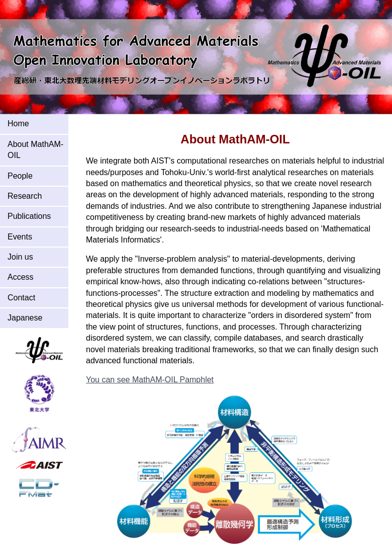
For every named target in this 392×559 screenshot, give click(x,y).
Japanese (25, 318)
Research (25, 196)
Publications (29, 216)
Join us (20, 257)
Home (18, 124)
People (20, 176)
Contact (21, 298)
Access (21, 277)
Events (20, 237)
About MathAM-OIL (35, 150)
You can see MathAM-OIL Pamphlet (150, 380)
